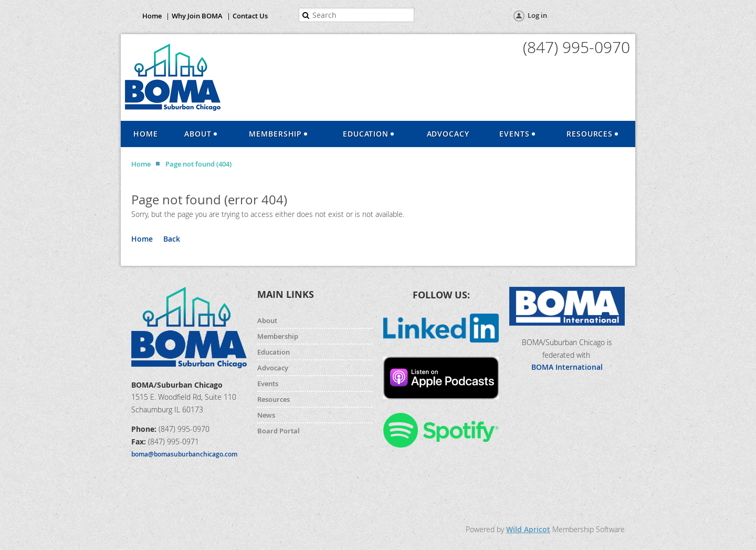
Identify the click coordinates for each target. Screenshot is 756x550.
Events (268, 383)
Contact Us (250, 16)
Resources (274, 399)
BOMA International (567, 367)
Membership (278, 336)
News (266, 415)
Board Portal (279, 431)
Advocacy (273, 368)
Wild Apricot (528, 529)
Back (172, 239)
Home (152, 16)
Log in (537, 15)
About (267, 320)
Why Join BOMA (197, 16)
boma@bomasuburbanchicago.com (184, 454)
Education (274, 352)
